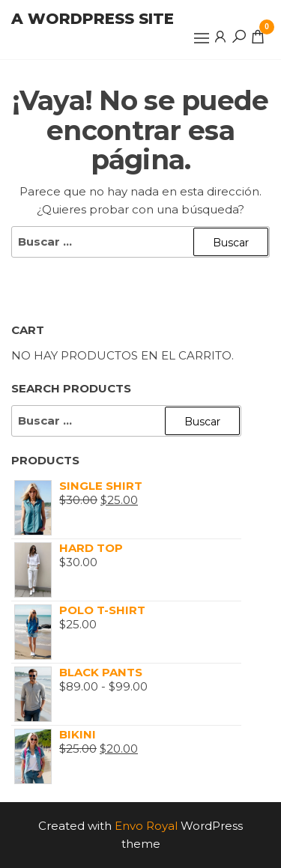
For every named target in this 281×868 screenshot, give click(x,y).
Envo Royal (146, 826)
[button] (202, 38)
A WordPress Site (93, 19)
